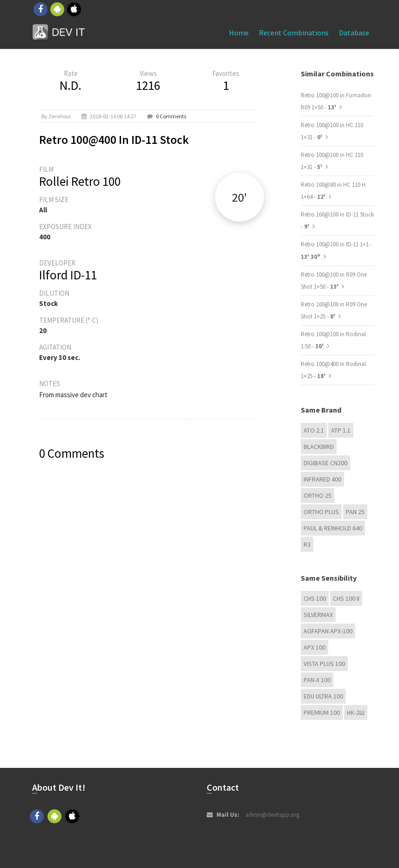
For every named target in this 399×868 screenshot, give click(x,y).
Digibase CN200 (325, 463)
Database (354, 33)
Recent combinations (294, 33)
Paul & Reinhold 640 (333, 528)
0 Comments (171, 116)
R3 (307, 544)
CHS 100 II (346, 598)
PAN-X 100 (317, 680)
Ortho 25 (318, 495)
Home (239, 33)
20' (239, 197)
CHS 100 (315, 598)
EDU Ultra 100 (323, 696)
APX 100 (314, 647)
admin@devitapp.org (272, 815)
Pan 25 (355, 512)
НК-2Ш (356, 712)
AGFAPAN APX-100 (328, 631)
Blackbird (319, 447)
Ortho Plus (321, 512)
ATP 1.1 (341, 430)
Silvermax (318, 615)
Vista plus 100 (324, 664)
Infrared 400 (322, 479)
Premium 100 (322, 712)
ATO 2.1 (314, 430)
